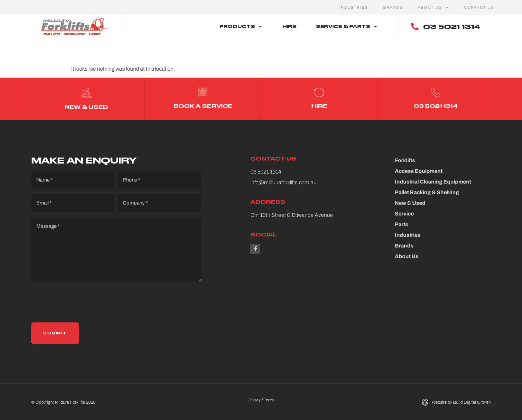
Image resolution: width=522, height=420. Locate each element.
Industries (354, 7)
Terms (269, 399)
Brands (393, 7)
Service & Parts (347, 27)
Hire (289, 26)
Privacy (254, 399)
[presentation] (82, 301)
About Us (433, 7)
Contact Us (479, 7)
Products (241, 27)
